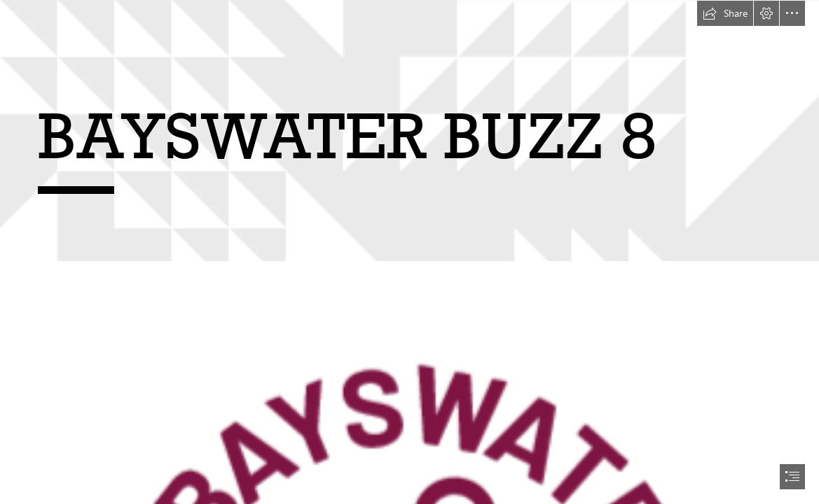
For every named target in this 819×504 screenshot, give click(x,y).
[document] (409, 252)
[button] (725, 13)
